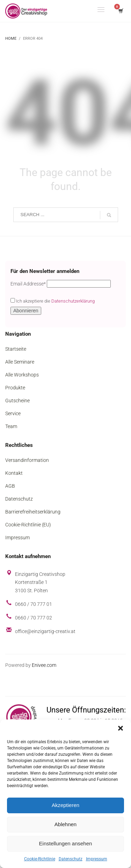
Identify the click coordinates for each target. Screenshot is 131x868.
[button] (121, 728)
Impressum (97, 859)
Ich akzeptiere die (53, 301)
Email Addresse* (28, 284)
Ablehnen (65, 824)
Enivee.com (44, 665)
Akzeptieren (65, 805)
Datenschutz (71, 859)
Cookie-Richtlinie (40, 859)
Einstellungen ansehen (66, 843)
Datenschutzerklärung (73, 301)
